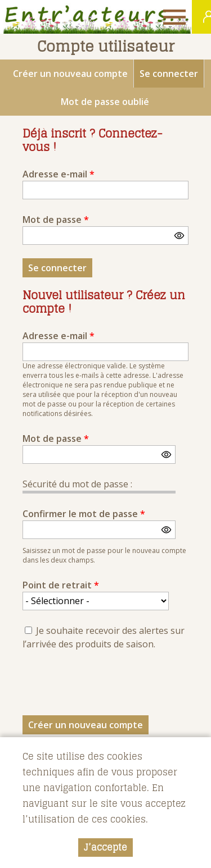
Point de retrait (61, 585)
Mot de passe (56, 220)
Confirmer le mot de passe (84, 514)
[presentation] (108, 686)
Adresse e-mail (59, 174)
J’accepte (105, 847)
